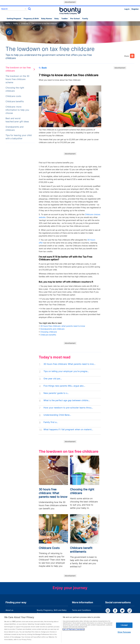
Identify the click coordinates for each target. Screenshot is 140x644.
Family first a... (51, 422)
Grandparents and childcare (15, 128)
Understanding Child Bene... (57, 415)
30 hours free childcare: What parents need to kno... (69, 364)
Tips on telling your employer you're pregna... (66, 371)
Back (43, 68)
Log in (127, 9)
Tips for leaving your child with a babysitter (19, 137)
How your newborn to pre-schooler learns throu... (68, 408)
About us (9, 610)
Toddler (65, 19)
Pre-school (75, 19)
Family (85, 19)
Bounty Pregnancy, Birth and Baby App (52, 612)
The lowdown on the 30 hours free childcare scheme (17, 79)
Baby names (47, 19)
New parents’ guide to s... (56, 393)
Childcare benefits (15, 101)
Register (135, 9)
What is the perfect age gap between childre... (67, 400)
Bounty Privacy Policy (81, 615)
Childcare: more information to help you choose (17, 110)
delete (25, 9)
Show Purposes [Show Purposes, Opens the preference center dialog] (124, 636)
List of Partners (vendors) (74, 633)
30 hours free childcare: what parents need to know (63, 326)
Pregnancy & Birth (31, 19)
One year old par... (53, 379)
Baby (57, 19)
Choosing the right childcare (15, 89)
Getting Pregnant (14, 19)
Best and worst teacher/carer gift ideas (17, 120)
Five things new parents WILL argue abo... (64, 386)
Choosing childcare (49, 332)
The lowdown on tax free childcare (18, 69)
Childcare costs (13, 96)
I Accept (124, 629)
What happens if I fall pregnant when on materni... (68, 429)
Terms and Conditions (81, 610)
